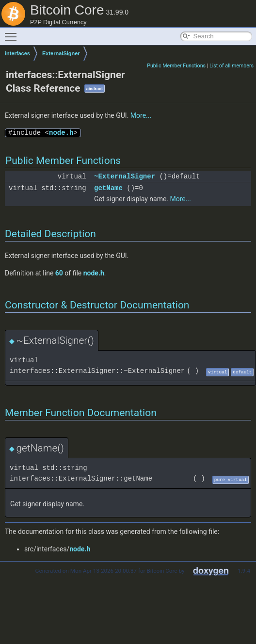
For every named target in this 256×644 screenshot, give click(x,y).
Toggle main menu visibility (13, 32)
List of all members (232, 66)
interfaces (17, 53)
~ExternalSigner (125, 176)
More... (141, 115)
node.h (61, 133)
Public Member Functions (176, 66)
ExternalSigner (61, 53)
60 (59, 273)
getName (108, 188)
